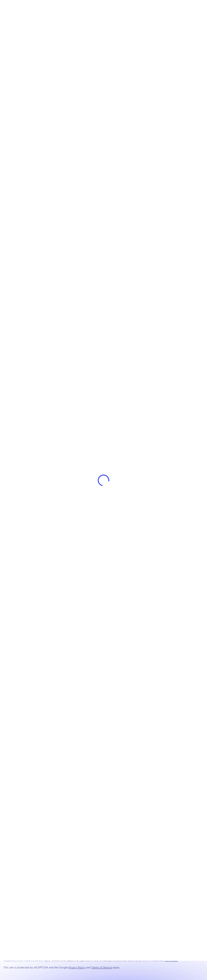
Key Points (171, 960)
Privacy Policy (176, 949)
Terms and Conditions (152, 949)
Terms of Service (102, 968)
